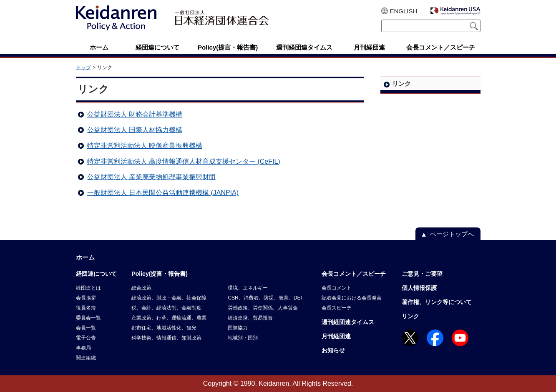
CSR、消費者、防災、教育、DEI (265, 298)
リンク (410, 316)
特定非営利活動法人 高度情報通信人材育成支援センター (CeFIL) (184, 161)
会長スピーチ (337, 308)
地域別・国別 (243, 338)
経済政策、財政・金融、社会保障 (169, 298)
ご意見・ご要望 (422, 274)
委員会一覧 (88, 318)
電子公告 (86, 338)
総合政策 (141, 288)
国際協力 (238, 328)
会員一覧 (86, 328)
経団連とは (88, 288)
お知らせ (333, 350)
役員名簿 (86, 308)
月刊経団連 (336, 336)
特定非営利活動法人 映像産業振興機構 (145, 146)
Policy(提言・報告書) (160, 274)
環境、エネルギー (248, 288)
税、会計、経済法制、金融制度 (166, 308)
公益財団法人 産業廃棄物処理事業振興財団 (151, 177)
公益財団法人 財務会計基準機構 (135, 114)
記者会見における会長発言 (352, 298)
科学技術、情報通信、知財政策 (166, 338)
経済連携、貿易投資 (250, 318)
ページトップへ (452, 234)
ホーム (85, 257)
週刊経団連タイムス (348, 322)
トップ (83, 67)
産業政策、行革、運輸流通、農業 (169, 318)
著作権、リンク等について (437, 302)
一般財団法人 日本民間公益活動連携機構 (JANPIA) (163, 193)
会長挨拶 (86, 298)
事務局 (83, 348)
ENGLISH (404, 11)
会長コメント (337, 288)
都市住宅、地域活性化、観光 (164, 328)
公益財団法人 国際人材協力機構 (135, 130)
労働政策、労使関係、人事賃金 (263, 308)
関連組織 (86, 358)
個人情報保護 (419, 288)
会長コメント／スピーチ (354, 274)
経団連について (96, 274)
